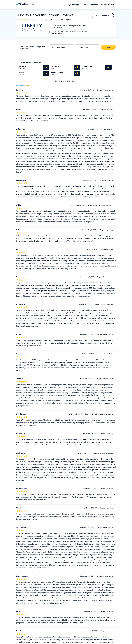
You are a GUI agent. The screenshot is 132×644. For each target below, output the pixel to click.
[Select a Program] (62, 47)
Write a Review (103, 16)
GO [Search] (108, 47)
